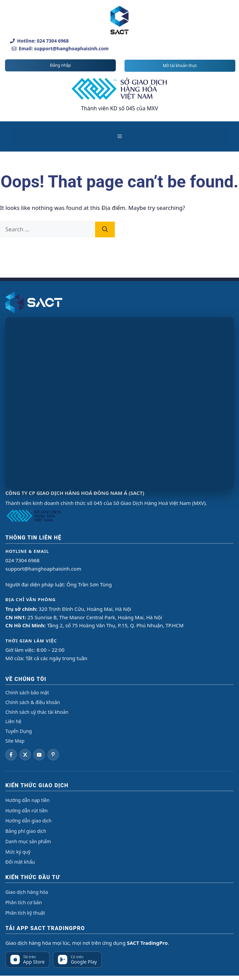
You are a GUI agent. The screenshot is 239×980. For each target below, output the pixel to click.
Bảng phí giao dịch (26, 831)
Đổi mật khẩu (20, 862)
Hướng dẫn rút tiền (26, 811)
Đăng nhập (60, 65)
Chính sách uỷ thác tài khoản (37, 712)
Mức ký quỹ (18, 852)
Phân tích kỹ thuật (25, 913)
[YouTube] (39, 755)
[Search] (105, 230)
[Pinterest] (53, 755)
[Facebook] (11, 755)
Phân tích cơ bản (24, 902)
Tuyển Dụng (19, 731)
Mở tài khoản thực (180, 66)
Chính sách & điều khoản (33, 702)
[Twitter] (25, 755)
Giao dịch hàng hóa (27, 892)
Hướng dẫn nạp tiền (27, 800)
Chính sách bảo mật (27, 693)
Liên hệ (13, 721)
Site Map (15, 741)
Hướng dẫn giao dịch (28, 821)
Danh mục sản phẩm (28, 841)
